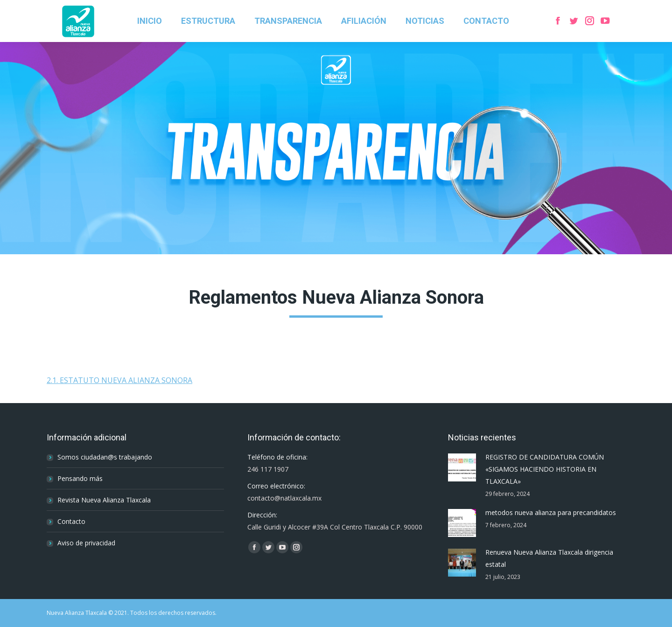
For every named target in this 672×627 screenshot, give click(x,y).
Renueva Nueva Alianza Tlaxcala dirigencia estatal (549, 558)
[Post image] (462, 467)
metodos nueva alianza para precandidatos (551, 512)
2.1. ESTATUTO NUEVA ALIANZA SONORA (119, 380)
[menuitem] (150, 21)
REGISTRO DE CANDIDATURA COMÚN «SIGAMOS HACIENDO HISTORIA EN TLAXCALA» (545, 469)
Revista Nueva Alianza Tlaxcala (104, 500)
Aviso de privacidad (86, 543)
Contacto (71, 521)
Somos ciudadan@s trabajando (105, 457)
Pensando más (80, 478)
